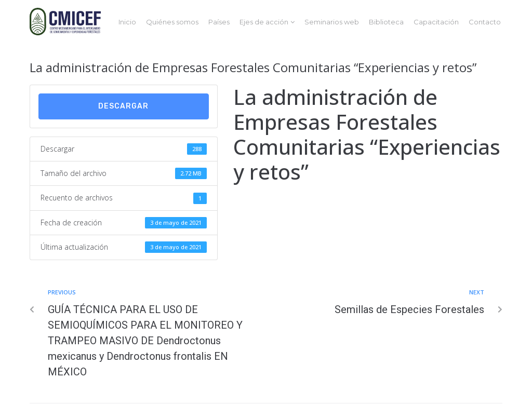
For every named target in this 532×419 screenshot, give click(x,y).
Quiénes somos (172, 22)
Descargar (123, 106)
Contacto (485, 22)
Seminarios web (332, 22)
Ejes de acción (264, 22)
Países (219, 22)
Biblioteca (386, 22)
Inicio (127, 22)
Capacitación (436, 22)
